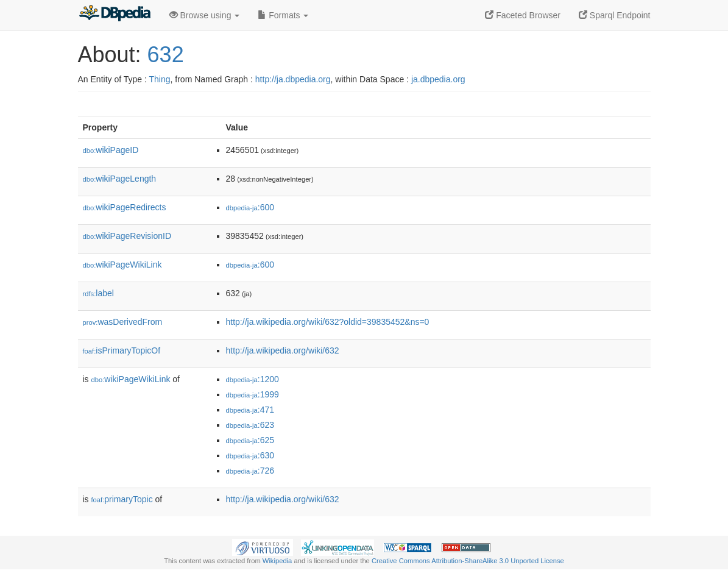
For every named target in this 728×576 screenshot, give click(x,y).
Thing (160, 79)
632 (166, 55)
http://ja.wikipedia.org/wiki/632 (283, 350)
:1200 (253, 379)
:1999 (253, 394)
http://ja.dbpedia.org (293, 79)
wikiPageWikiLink (122, 265)
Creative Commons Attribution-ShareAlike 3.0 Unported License (468, 561)
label (98, 293)
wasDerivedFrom (123, 322)
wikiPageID (111, 150)
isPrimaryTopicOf (122, 350)
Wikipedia (277, 561)
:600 (250, 207)
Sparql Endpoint (615, 15)
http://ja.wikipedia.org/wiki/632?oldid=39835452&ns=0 (328, 322)
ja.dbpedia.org (438, 79)
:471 (250, 410)
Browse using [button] (205, 15)
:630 (250, 455)
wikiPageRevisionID (127, 236)
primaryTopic (122, 499)
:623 (250, 425)
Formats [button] (283, 15)
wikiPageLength (120, 179)
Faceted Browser (523, 15)
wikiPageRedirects (125, 207)
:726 (250, 471)
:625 (250, 440)
